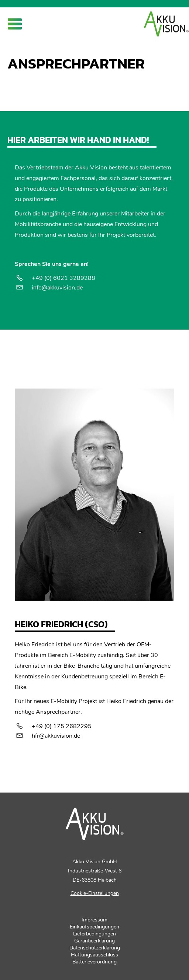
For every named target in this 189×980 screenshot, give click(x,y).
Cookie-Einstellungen (95, 893)
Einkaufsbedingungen (94, 927)
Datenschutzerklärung (95, 948)
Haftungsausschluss (94, 955)
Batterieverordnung (94, 962)
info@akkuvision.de (57, 288)
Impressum (94, 920)
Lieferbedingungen (94, 934)
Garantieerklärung (94, 941)
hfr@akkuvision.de (56, 736)
